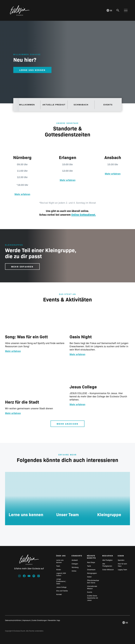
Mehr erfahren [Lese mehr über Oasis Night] (77, 354)
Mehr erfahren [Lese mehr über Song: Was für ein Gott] (13, 351)
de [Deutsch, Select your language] (109, 10)
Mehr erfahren (22, 194)
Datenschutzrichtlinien (13, 620)
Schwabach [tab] (81, 105)
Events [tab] (108, 105)
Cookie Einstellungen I (40, 620)
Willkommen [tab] (27, 105)
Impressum (26, 620)
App (59, 620)
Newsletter (52, 620)
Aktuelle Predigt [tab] (54, 105)
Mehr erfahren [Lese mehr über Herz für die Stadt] (13, 413)
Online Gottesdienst (83, 214)
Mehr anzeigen (68, 424)
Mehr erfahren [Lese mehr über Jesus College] (77, 404)
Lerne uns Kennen (32, 70)
